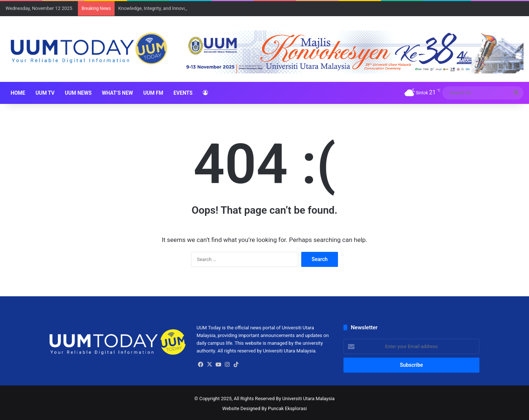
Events (183, 93)
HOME (18, 93)
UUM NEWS (78, 93)
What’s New (117, 93)
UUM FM (153, 93)
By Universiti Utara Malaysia (305, 399)
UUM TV (45, 93)
